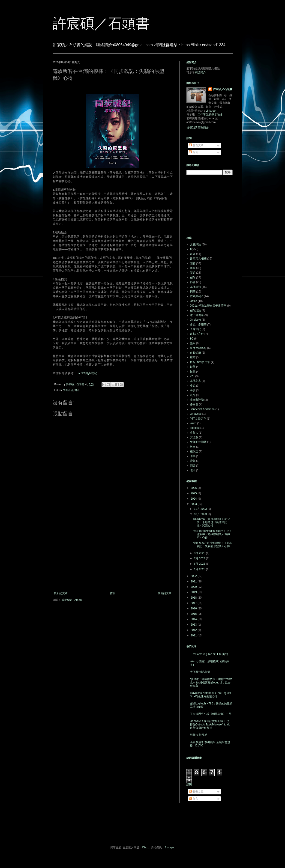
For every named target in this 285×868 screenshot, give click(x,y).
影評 (193, 282)
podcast (195, 428)
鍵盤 (193, 367)
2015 (194, 614)
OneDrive (196, 414)
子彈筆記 (195, 329)
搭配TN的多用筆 (200, 362)
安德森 (194, 437)
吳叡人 (194, 433)
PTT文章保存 (198, 419)
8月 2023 (200, 553)
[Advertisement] (113, 554)
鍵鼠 (193, 372)
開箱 (193, 263)
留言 (193, 152)
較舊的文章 (165, 593)
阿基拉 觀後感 (199, 735)
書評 (77, 390)
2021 (194, 582)
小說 (193, 386)
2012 (194, 630)
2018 (194, 598)
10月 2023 (201, 514)
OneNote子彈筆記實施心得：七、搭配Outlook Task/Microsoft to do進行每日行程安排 (211, 724)
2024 (194, 499)
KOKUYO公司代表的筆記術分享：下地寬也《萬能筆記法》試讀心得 (211, 522)
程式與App (196, 296)
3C (192, 339)
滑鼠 (193, 461)
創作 (193, 277)
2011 (194, 635)
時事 (193, 456)
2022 (194, 576)
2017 (194, 603)
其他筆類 (195, 287)
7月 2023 (200, 558)
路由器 (194, 404)
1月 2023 (200, 569)
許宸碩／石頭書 (101, 23)
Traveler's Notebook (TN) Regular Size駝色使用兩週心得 (211, 695)
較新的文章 (61, 593)
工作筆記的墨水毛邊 (210, 114)
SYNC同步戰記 (87, 373)
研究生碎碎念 (198, 348)
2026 (194, 488)
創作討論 (195, 310)
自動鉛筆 (195, 353)
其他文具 (195, 381)
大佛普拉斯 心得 (200, 672)
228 (192, 376)
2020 (194, 587)
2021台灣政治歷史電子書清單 (208, 306)
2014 (194, 619)
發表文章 (196, 145)
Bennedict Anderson (202, 409)
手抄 (193, 390)
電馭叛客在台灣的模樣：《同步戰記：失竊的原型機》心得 (213, 545)
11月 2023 (201, 509)
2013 (194, 625)
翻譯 (193, 465)
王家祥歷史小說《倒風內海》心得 (211, 714)
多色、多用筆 (198, 325)
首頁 (113, 593)
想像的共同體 (198, 442)
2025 (194, 493)
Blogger (169, 847)
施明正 (194, 451)
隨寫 (193, 268)
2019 (194, 592)
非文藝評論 (197, 400)
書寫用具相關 (198, 259)
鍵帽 (193, 357)
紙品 (193, 395)
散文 (193, 447)
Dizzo (146, 847)
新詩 (193, 273)
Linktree (211, 111)
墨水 (193, 343)
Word (193, 423)
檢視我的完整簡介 (198, 128)
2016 (194, 608)
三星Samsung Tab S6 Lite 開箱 (209, 654)
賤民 (193, 470)
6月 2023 (200, 564)
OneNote (195, 320)
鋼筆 (193, 292)
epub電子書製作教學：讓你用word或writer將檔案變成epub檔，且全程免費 (211, 682)
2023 (194, 504)
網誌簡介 (200, 72)
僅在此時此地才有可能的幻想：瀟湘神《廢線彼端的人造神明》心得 (213, 534)
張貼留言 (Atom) (72, 600)
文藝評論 (68, 390)
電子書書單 (197, 315)
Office (193, 301)
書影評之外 (197, 334)
